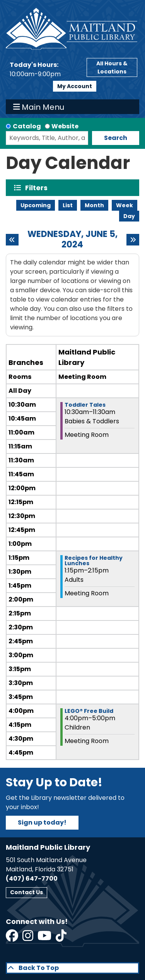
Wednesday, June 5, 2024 (72, 239)
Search (116, 138)
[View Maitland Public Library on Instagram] (28, 938)
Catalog (27, 126)
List (68, 205)
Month (94, 205)
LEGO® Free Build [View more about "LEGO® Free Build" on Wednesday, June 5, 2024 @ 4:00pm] (89, 711)
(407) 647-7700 (32, 879)
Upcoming (36, 205)
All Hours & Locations (112, 67)
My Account (75, 86)
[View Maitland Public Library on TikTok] (61, 938)
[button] (44, 70)
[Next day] (133, 240)
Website (65, 126)
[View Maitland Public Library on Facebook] (13, 938)
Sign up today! (42, 822)
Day (129, 216)
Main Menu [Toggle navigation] (39, 107)
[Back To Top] (72, 968)
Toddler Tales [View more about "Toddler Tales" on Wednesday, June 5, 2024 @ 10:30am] (85, 405)
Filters (38, 188)
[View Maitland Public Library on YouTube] (45, 938)
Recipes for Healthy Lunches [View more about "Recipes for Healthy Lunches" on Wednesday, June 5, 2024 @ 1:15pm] (94, 561)
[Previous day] (12, 240)
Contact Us (26, 892)
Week (125, 205)
